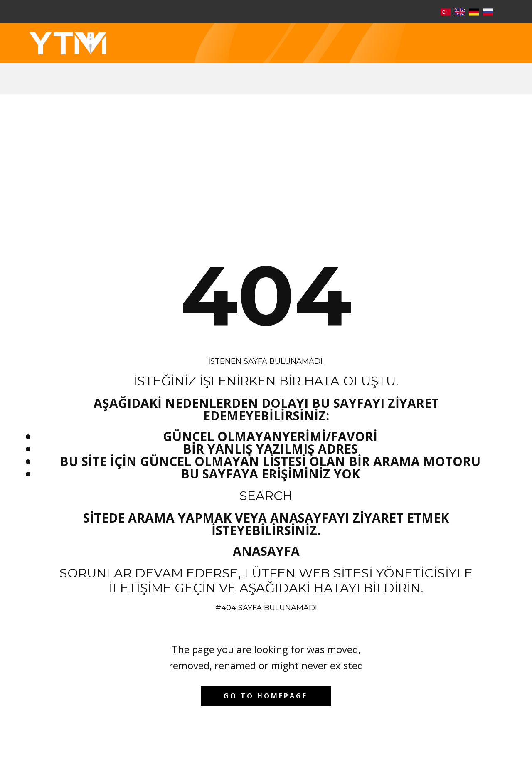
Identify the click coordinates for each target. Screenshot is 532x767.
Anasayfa (266, 551)
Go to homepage (266, 696)
